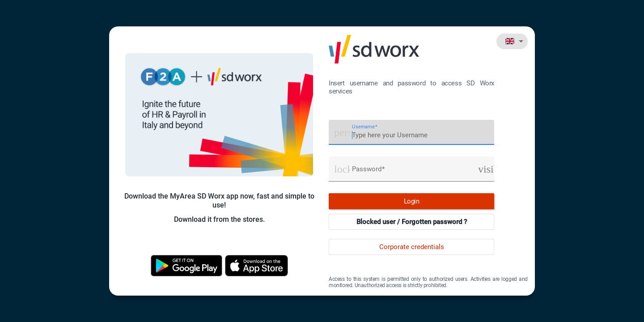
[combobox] (512, 41)
